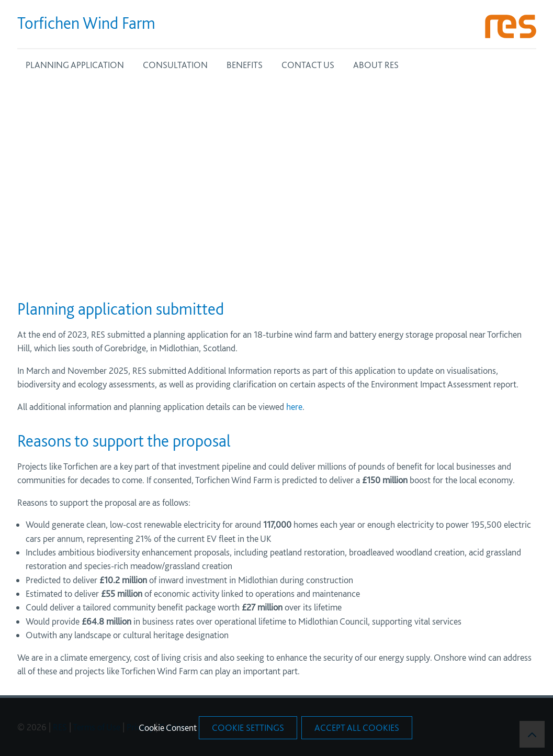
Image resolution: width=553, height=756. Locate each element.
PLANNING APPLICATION (75, 65)
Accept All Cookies (357, 727)
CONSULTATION (175, 65)
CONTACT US (308, 65)
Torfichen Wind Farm (86, 23)
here (293, 407)
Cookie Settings (248, 727)
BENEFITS (245, 65)
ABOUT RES (376, 65)
